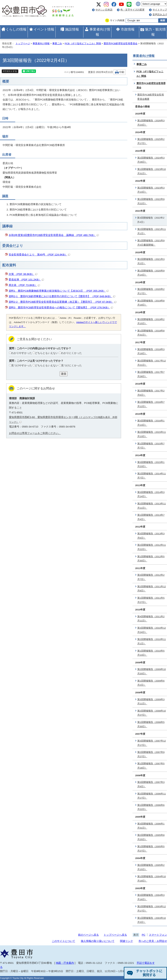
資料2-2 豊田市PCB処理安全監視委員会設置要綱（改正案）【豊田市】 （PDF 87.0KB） (63, 302)
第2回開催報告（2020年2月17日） (151, 291)
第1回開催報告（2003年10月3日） (152, 920)
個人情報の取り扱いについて (98, 941)
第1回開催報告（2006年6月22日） (151, 807)
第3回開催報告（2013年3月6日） (151, 536)
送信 (64, 374)
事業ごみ (57, 44)
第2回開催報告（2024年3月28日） (151, 160)
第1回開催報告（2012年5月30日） (151, 559)
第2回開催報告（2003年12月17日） (152, 909)
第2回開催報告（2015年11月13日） (152, 434)
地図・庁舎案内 (65, 963)
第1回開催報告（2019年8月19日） (151, 303)
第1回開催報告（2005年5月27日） (151, 849)
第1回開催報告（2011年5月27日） (151, 600)
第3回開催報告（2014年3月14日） (151, 494)
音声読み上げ (160, 15)
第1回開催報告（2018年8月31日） (151, 333)
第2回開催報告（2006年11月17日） (152, 796)
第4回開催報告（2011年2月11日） (151, 619)
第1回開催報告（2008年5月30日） (151, 724)
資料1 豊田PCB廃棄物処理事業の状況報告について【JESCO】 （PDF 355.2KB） (59, 291)
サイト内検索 (117, 20)
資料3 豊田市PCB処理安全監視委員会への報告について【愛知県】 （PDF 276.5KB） (61, 307)
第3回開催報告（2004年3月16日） (151, 897)
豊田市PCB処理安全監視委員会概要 (151, 97)
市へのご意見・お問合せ (153, 941)
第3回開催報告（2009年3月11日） (151, 702)
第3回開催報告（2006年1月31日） (151, 826)
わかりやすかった (22, 353)
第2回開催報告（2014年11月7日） (152, 476)
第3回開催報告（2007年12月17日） (152, 743)
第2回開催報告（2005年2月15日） (151, 867)
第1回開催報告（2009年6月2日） (151, 683)
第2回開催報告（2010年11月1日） (152, 641)
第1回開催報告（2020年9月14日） (151, 273)
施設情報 (72, 29)
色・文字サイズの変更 (132, 10)
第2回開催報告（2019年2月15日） (151, 321)
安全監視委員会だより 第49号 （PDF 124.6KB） (39, 255)
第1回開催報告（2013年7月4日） (151, 517)
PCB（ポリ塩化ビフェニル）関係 (83, 44)
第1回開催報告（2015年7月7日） (151, 446)
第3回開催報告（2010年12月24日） (152, 630)
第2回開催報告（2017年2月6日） (151, 393)
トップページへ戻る (115, 935)
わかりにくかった (71, 353)
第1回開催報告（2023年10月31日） (152, 171)
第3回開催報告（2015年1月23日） (151, 464)
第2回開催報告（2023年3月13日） (151, 190)
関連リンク (127, 941)
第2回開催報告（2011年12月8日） (152, 589)
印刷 (122, 72)
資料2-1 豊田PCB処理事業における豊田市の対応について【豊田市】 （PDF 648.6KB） (62, 296)
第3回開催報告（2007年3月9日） (151, 784)
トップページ (23, 44)
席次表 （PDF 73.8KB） (24, 285)
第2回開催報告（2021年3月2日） (151, 261)
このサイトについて (63, 941)
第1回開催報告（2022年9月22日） (151, 201)
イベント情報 (44, 29)
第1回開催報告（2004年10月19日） (152, 879)
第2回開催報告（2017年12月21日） (152, 363)
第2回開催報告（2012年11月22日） (152, 547)
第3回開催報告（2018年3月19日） (151, 351)
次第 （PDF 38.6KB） (23, 274)
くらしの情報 (16, 29)
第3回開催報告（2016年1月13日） (151, 423)
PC (144, 935)
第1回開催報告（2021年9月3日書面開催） (151, 243)
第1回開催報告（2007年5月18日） (151, 766)
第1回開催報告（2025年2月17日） (151, 141)
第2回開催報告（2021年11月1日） (152, 231)
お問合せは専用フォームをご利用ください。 (35, 433)
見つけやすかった (22, 365)
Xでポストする (10, 71)
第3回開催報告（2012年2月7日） (151, 577)
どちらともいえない (47, 353)
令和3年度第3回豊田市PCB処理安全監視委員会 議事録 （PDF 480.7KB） (54, 235)
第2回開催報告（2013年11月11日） (152, 506)
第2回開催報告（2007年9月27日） (151, 754)
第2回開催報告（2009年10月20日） (152, 671)
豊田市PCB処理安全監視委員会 (121, 44)
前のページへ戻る (88, 935)
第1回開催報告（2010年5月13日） (151, 653)
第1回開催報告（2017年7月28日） (151, 374)
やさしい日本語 (104, 10)
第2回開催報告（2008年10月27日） (152, 713)
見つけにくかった (71, 365)
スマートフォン (158, 935)
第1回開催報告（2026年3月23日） (151, 123)
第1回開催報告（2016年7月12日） (151, 404)
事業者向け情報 (100, 32)
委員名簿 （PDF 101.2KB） (26, 280)
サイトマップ (160, 10)
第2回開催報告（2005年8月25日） (151, 837)
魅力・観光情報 (155, 32)
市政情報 (128, 29)
